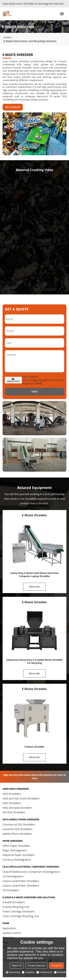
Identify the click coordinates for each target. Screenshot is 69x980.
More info (35, 587)
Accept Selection (37, 966)
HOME (6, 923)
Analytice (28, 972)
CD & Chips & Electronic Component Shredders (31, 867)
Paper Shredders (13, 841)
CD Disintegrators (13, 876)
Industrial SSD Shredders (17, 829)
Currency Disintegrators (17, 860)
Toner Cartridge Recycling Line (21, 916)
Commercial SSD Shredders (19, 824)
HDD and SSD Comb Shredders (21, 798)
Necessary (13, 972)
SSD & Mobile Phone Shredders (21, 820)
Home (7, 37)
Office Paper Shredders (16, 846)
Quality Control (12, 933)
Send (34, 392)
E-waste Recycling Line (16, 907)
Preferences (44, 972)
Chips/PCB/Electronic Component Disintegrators (31, 872)
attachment (13, 380)
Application (9, 928)
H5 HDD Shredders (14, 812)
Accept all (56, 966)
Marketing (61, 972)
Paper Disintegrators (15, 850)
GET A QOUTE (13, 107)
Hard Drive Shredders (16, 789)
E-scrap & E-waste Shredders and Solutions (29, 897)
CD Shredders (11, 890)
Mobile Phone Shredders (17, 834)
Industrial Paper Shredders (19, 855)
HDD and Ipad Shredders (18, 808)
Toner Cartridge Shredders (18, 911)
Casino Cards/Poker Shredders (21, 881)
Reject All (17, 966)
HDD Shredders (12, 794)
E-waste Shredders (14, 902)
